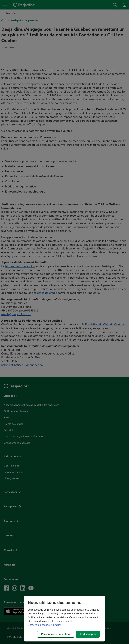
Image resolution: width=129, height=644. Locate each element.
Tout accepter (88, 634)
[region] (64, 619)
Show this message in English (45, 625)
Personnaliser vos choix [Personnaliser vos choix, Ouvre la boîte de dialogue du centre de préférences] (56, 634)
